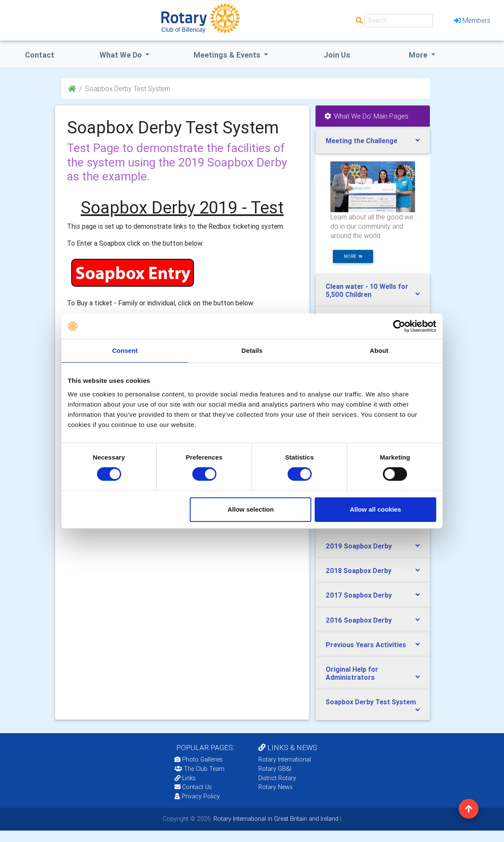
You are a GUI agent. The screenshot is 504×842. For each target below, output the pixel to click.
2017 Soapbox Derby (359, 595)
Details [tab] (252, 350)
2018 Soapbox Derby (359, 571)
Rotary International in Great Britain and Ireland (275, 819)
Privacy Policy (197, 796)
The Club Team (199, 769)
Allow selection (251, 509)
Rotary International (285, 759)
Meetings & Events (228, 55)
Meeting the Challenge (361, 141)
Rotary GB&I (275, 769)
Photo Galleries (199, 759)
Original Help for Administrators (352, 673)
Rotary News (276, 787)
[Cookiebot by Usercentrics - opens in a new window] (399, 326)
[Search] (399, 21)
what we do (122, 55)
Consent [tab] (125, 350)
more (353, 256)
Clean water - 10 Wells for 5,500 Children (367, 290)
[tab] (373, 141)
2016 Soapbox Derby (359, 620)
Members (472, 20)
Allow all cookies (375, 509)
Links (185, 778)
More (419, 55)
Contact (40, 55)
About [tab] (379, 350)
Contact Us (193, 787)
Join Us (337, 55)
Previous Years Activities (366, 645)
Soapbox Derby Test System (371, 702)
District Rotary (277, 778)
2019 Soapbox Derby (359, 546)
